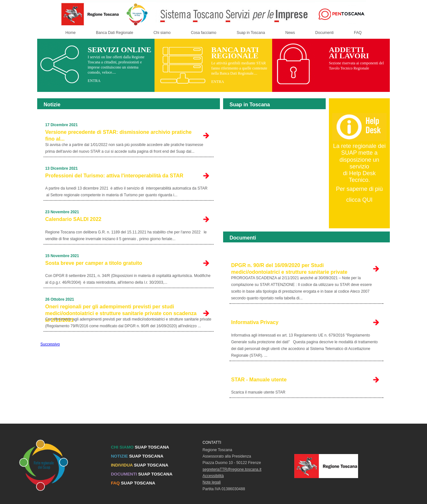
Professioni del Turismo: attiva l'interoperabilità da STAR (114, 176)
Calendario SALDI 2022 (73, 219)
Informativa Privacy (255, 322)
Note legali (212, 482)
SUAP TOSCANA (140, 447)
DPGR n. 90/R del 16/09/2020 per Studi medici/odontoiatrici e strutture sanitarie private (289, 269)
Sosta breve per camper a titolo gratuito (94, 263)
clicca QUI (359, 200)
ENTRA (94, 81)
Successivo (50, 344)
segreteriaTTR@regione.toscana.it (232, 469)
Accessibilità (213, 476)
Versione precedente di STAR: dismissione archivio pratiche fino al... (118, 135)
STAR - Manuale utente (259, 380)
